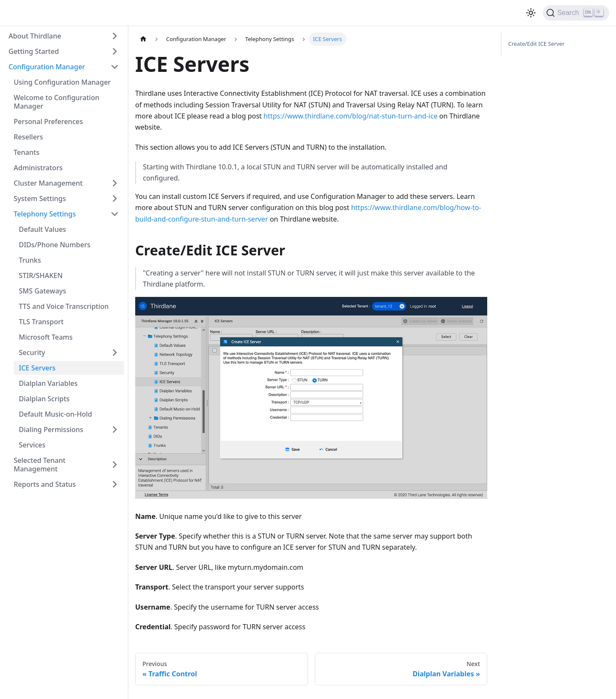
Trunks (30, 260)
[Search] (576, 13)
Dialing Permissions (51, 429)
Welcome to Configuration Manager (56, 102)
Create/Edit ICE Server (536, 44)
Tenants (27, 152)
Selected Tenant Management (40, 465)
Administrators (38, 168)
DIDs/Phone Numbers (55, 245)
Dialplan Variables (48, 383)
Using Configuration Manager (62, 82)
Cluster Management (48, 183)
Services (32, 445)
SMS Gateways (43, 291)
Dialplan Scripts (44, 399)
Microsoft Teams (46, 337)
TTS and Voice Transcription (64, 306)
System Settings (40, 198)
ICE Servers (37, 368)
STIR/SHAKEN (41, 275)
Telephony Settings (45, 214)
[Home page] (143, 39)
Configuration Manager (47, 67)
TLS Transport (41, 322)
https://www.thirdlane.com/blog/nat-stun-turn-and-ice (351, 116)
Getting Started (34, 51)
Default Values (42, 229)
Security (32, 352)
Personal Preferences (48, 121)
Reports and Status (45, 484)
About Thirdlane (35, 36)
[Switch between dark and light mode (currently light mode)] (531, 13)
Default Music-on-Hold (55, 414)
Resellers (28, 137)
